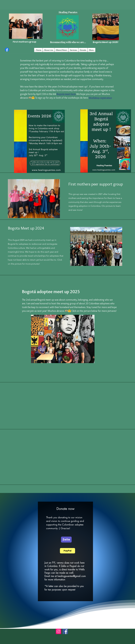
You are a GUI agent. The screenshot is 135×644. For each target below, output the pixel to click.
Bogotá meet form (66, 94)
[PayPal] (67, 551)
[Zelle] (66, 540)
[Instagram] (58, 631)
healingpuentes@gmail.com (72, 576)
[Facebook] (7, 50)
